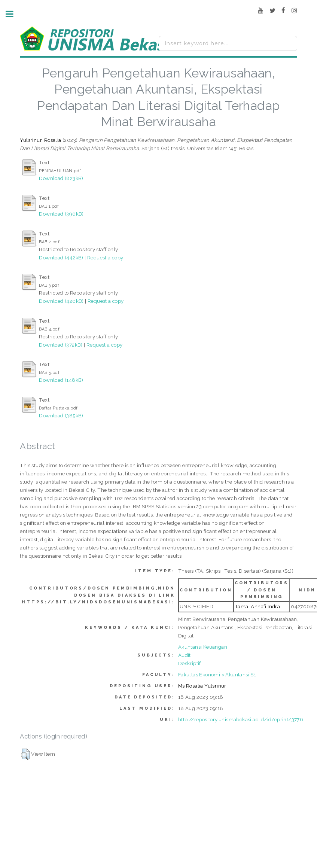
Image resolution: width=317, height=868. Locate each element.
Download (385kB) (61, 415)
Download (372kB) (61, 345)
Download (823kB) (61, 178)
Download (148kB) (61, 380)
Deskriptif (190, 663)
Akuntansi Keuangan (203, 647)
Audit (185, 655)
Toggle (13, 14)
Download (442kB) (61, 258)
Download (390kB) (61, 214)
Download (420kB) (61, 301)
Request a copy (105, 258)
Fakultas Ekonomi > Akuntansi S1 (217, 674)
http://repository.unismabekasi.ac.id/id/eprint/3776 (241, 719)
